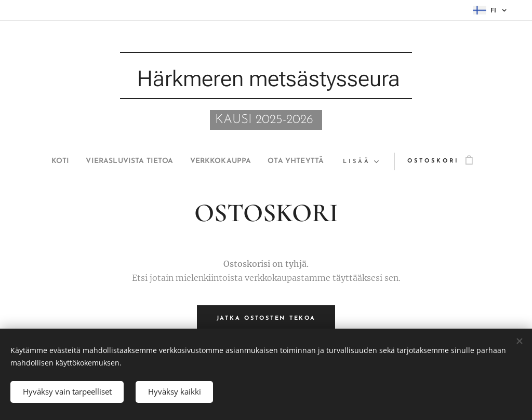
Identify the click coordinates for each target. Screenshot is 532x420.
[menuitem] (42, 161)
